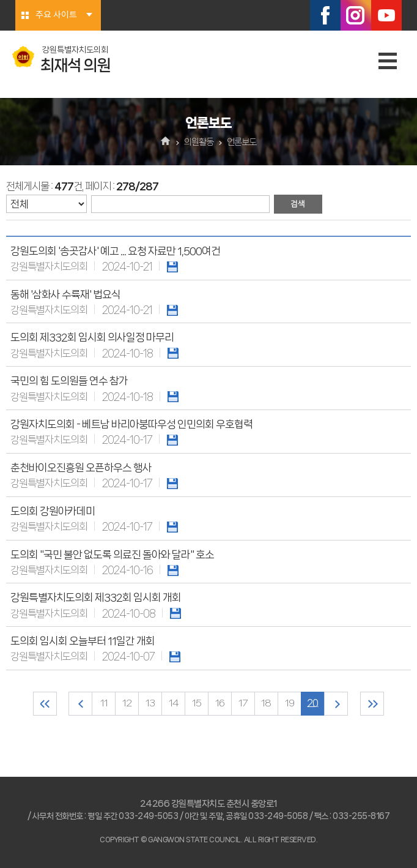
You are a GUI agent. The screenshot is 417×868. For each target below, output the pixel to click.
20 (313, 704)
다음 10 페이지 (336, 704)
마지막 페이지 (372, 704)
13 (150, 704)
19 (290, 704)
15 (197, 704)
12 (127, 704)
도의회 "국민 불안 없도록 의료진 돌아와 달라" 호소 (112, 555)
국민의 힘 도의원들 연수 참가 (69, 381)
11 (104, 704)
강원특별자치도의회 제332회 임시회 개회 (96, 597)
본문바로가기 (0, 0)
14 (174, 704)
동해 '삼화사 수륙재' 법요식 (65, 294)
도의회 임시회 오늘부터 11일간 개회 (83, 641)
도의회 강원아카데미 (53, 511)
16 (220, 704)
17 (243, 704)
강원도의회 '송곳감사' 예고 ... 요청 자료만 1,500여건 (115, 251)
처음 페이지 (45, 704)
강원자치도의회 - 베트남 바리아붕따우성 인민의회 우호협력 (131, 424)
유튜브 (386, 15)
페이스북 (325, 15)
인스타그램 (356, 15)
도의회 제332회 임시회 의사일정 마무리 (92, 337)
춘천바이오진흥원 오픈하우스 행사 (81, 468)
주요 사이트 (56, 15)
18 (267, 704)
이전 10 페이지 (80, 704)
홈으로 (166, 142)
